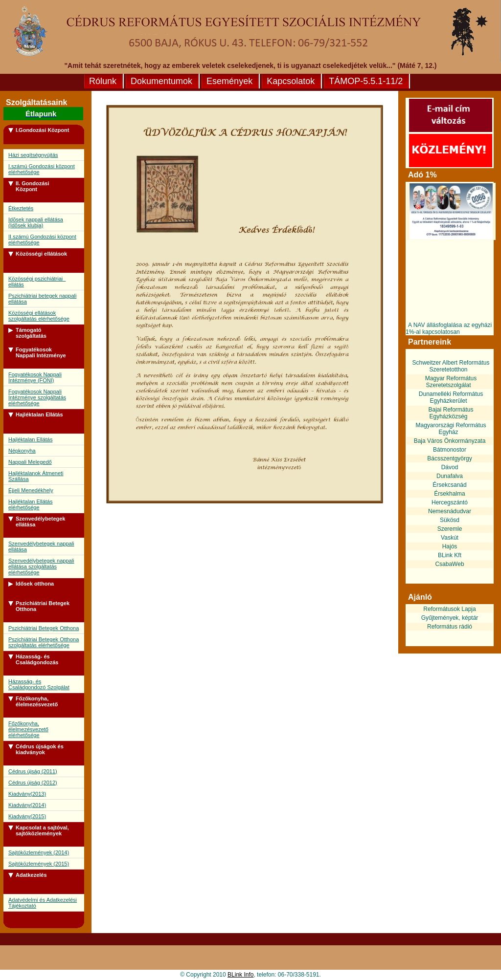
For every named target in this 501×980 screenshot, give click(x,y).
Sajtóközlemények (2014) (39, 852)
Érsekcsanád (449, 485)
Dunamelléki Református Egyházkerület (451, 397)
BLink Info (240, 975)
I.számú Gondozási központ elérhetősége (42, 169)
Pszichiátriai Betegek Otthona (44, 628)
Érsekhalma (449, 494)
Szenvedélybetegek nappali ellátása (41, 546)
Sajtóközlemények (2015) (39, 864)
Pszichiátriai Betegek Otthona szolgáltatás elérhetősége (44, 642)
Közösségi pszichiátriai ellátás (37, 282)
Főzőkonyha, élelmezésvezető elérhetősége (28, 729)
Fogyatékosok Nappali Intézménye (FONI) (35, 377)
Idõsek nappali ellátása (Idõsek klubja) (36, 222)
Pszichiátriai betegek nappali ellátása (42, 299)
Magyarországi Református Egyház (451, 429)
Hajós (450, 546)
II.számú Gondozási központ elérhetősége (42, 240)
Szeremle (450, 529)
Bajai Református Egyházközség (451, 413)
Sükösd (450, 520)
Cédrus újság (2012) (33, 783)
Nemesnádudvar (450, 511)
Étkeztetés (21, 208)
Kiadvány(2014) (27, 805)
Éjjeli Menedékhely (31, 490)
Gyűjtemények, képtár (450, 618)
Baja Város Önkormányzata (450, 441)
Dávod (450, 467)
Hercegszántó (450, 502)
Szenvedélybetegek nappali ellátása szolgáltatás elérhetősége (41, 566)
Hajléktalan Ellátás (31, 439)
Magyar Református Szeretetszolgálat (451, 382)
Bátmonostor (450, 450)
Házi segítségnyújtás (33, 155)
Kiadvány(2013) (27, 794)
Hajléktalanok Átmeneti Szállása (36, 476)
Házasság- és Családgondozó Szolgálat (39, 684)
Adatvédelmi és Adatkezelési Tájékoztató (43, 903)
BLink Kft (450, 555)
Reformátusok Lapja (449, 609)
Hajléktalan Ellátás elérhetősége (31, 504)
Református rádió (450, 627)
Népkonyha (22, 451)
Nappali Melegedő (30, 462)
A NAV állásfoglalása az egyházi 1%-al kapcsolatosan (449, 328)
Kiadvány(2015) (27, 816)
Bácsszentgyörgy (449, 458)
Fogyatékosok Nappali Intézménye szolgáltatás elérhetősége (37, 397)
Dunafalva (450, 476)
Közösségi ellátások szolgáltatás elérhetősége (39, 316)
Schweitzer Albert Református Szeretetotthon (451, 366)
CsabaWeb (449, 564)
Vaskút (450, 538)
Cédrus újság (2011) (33, 771)
